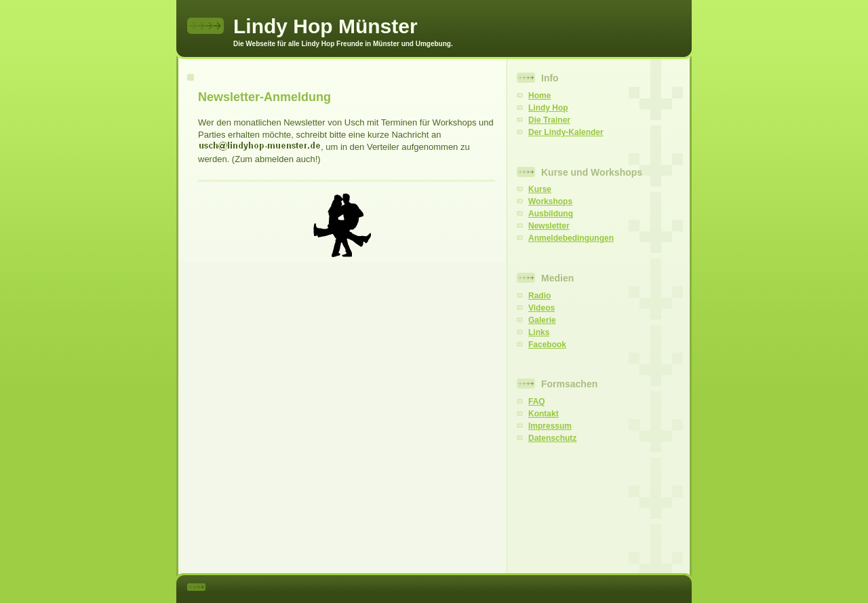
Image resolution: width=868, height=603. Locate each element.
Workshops (550, 201)
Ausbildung (551, 214)
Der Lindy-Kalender (566, 132)
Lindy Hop (548, 108)
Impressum (550, 426)
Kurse (540, 189)
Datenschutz (552, 438)
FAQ (537, 402)
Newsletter (549, 226)
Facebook (547, 345)
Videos (541, 308)
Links (539, 332)
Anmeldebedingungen (571, 238)
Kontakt (544, 414)
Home (539, 96)
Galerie (542, 320)
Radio (539, 296)
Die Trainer (549, 120)
